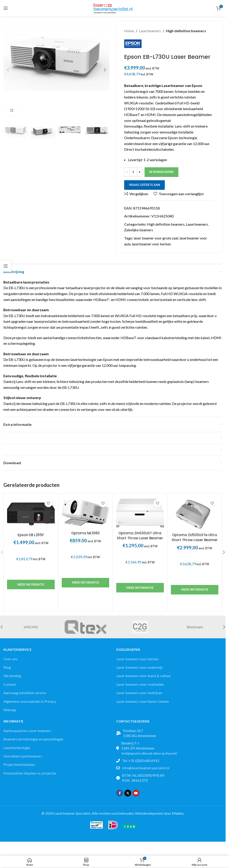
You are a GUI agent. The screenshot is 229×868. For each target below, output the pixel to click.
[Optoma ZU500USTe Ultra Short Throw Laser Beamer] (195, 515)
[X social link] (128, 795)
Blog (7, 669)
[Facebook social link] (120, 795)
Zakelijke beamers (139, 232)
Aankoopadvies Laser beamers (27, 732)
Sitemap (10, 711)
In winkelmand (161, 174)
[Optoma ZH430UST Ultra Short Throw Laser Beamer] (140, 515)
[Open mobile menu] (6, 8)
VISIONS (31, 629)
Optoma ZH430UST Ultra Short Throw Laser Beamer (140, 537)
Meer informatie (31, 586)
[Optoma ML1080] (86, 515)
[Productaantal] (133, 174)
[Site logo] (113, 8)
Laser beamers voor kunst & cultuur (144, 678)
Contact (10, 686)
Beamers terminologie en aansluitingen (33, 741)
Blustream (195, 629)
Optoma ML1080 (85, 535)
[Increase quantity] (139, 174)
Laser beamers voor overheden (140, 686)
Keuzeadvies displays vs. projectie (30, 775)
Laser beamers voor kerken (137, 661)
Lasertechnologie (17, 749)
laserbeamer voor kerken (151, 246)
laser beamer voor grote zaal (156, 240)
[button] (8, 70)
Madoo (178, 815)
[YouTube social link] (136, 795)
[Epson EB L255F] (31, 515)
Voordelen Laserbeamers (23, 758)
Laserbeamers (150, 31)
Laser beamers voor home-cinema (142, 703)
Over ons (10, 661)
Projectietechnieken (19, 766)
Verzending (12, 678)
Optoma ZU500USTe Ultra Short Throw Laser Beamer (195, 539)
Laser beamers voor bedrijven (139, 694)
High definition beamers (186, 31)
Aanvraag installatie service (25, 694)
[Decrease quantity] (127, 174)
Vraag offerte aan (144, 187)
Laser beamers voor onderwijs (139, 669)
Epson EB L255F (31, 537)
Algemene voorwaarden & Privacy (30, 703)
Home (129, 31)
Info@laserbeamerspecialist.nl (146, 770)
